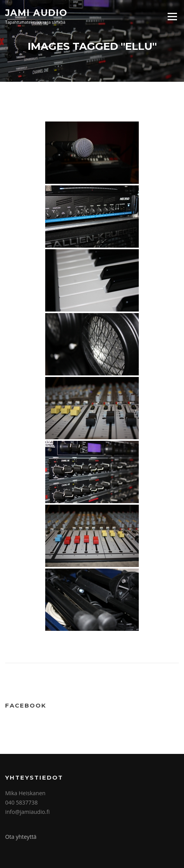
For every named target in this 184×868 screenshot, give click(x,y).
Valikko (172, 16)
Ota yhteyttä (21, 837)
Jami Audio (36, 12)
